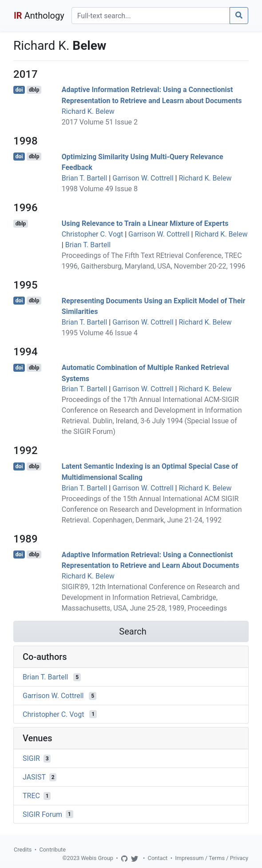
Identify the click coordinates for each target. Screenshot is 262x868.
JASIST (34, 777)
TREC (31, 796)
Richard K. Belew (88, 111)
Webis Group (97, 858)
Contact (158, 858)
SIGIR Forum (42, 814)
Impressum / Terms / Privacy (212, 858)
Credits (23, 850)
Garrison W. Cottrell (143, 178)
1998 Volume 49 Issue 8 (100, 189)
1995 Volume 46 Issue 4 (100, 333)
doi (19, 90)
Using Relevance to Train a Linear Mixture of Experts (145, 223)
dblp (34, 90)
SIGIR (31, 758)
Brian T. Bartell (85, 178)
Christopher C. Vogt (92, 234)
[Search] (151, 16)
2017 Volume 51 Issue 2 (100, 122)
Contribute (52, 850)
